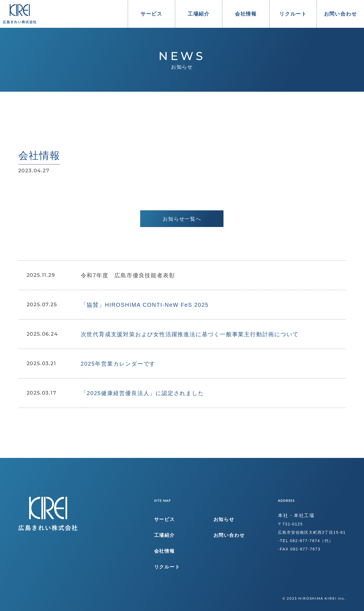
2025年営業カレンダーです (118, 364)
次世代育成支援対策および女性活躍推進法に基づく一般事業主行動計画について (190, 334)
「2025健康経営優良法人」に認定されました (142, 393)
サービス (151, 14)
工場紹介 (199, 14)
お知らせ (224, 519)
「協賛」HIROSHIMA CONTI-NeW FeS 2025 (145, 305)
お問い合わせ (341, 14)
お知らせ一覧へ (182, 219)
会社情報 (246, 14)
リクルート (293, 14)
